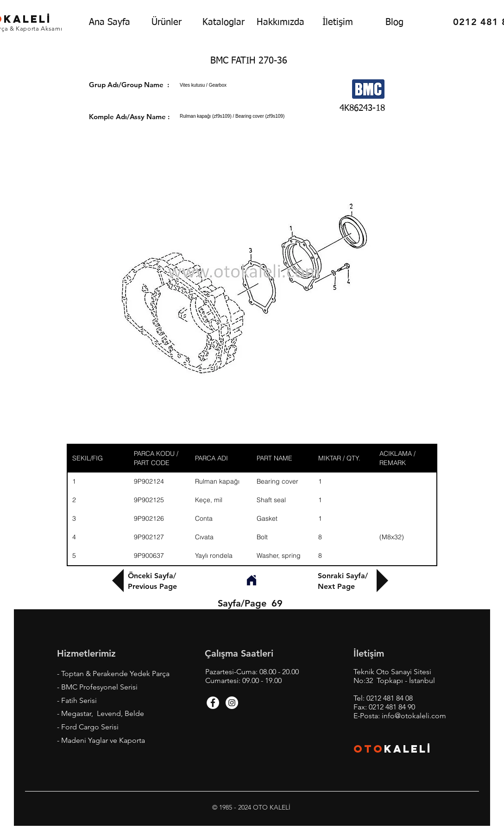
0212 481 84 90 (392, 707)
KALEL (408, 749)
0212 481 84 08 (390, 698)
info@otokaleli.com (414, 716)
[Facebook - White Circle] (213, 703)
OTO (369, 749)
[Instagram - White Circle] (232, 703)
